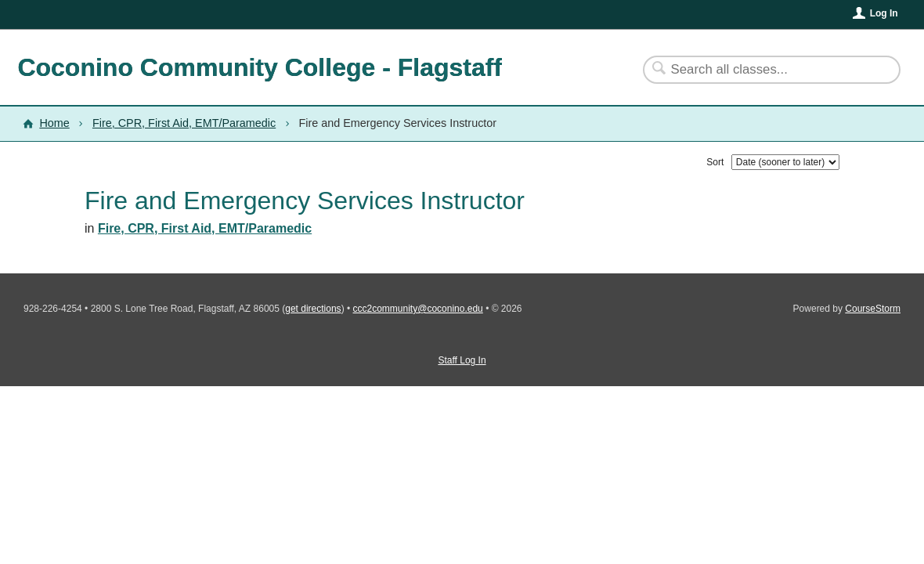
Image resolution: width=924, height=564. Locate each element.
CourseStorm (873, 309)
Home (54, 123)
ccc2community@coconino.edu (418, 309)
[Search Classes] (762, 70)
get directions (313, 309)
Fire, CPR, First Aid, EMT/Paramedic (184, 123)
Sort (715, 162)
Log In (884, 13)
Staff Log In (462, 360)
